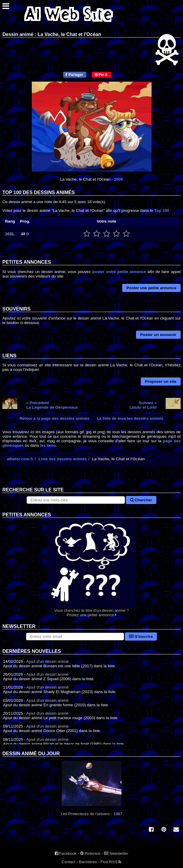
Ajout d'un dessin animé (47, 661)
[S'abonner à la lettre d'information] (75, 637)
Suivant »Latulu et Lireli (143, 405)
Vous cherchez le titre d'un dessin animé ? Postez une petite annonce (91, 568)
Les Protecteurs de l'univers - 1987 (91, 789)
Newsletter (116, 853)
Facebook (66, 853)
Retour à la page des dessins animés (54, 418)
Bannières (88, 862)
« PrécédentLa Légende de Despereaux (52, 405)
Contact (69, 862)
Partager (74, 75)
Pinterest (90, 853)
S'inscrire (141, 637)
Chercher (141, 500)
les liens (48, 445)
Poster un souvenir (158, 335)
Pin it (101, 75)
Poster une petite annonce (151, 288)
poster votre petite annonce (119, 272)
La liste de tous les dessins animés (130, 418)
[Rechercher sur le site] (76, 500)
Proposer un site (161, 381)
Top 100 (162, 210)
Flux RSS (111, 862)
